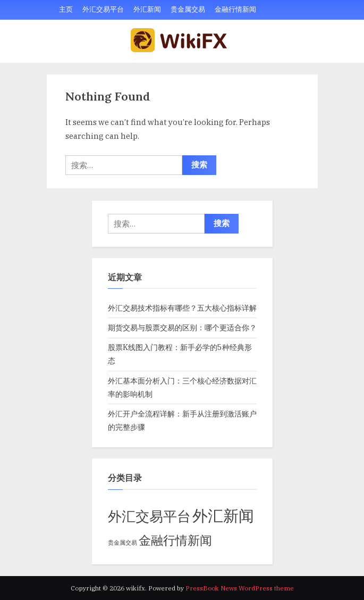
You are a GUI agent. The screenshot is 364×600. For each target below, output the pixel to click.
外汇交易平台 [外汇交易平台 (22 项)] (149, 516)
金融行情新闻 (235, 9)
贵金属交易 (188, 9)
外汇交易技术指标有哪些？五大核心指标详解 (182, 308)
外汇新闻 (147, 9)
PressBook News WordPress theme (240, 588)
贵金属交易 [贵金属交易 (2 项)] (122, 543)
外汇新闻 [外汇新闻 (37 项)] (223, 515)
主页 (66, 9)
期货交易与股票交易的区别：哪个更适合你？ (182, 327)
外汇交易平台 (103, 9)
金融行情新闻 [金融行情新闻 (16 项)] (175, 540)
